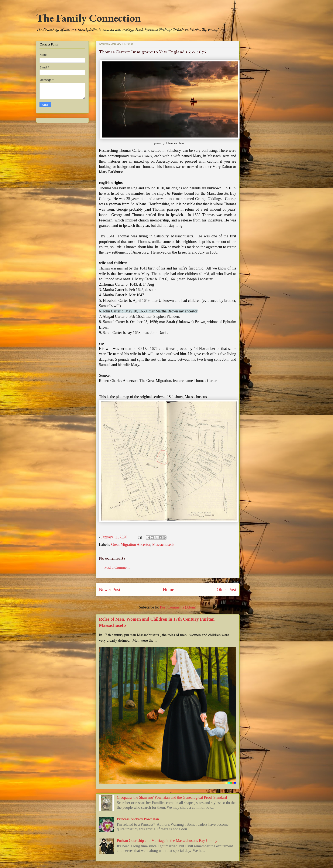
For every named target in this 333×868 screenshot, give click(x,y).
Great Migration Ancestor (131, 545)
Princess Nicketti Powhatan (138, 819)
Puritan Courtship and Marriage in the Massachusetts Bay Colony (167, 841)
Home (169, 590)
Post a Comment (117, 567)
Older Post (226, 590)
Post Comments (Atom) (178, 607)
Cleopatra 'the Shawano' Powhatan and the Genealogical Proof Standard (172, 797)
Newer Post (110, 590)
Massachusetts (163, 545)
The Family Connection (88, 18)
